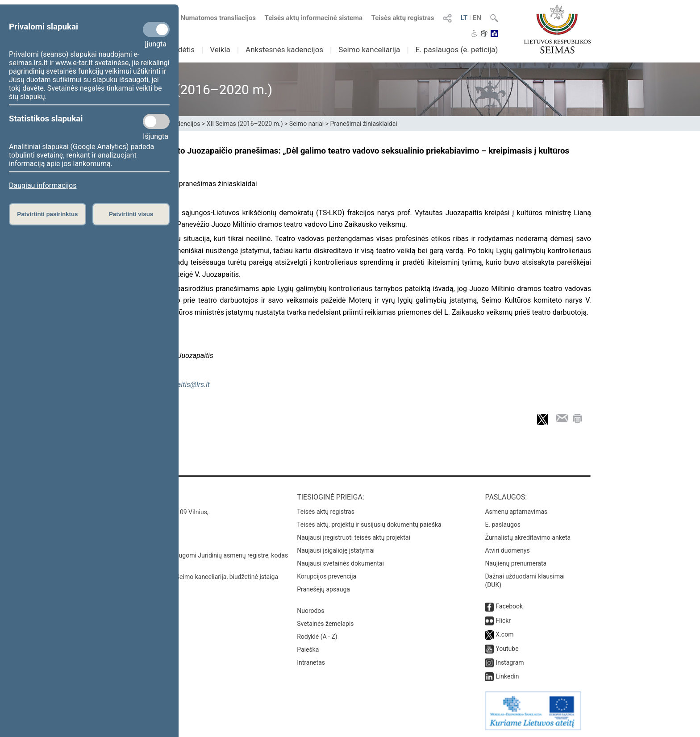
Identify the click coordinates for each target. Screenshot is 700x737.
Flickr (503, 620)
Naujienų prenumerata (516, 563)
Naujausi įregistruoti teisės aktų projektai (354, 537)
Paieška (308, 650)
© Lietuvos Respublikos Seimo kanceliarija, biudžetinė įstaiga (194, 577)
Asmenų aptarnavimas (516, 512)
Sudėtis (182, 50)
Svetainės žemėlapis (325, 624)
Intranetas (311, 662)
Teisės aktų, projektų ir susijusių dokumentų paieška (369, 525)
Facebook (509, 606)
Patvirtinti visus (131, 214)
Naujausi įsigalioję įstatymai (336, 550)
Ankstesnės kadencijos (284, 50)
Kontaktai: (129, 497)
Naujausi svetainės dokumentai (340, 563)
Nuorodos (310, 611)
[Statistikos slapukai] (156, 121)
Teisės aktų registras (403, 18)
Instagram (510, 662)
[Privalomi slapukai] (156, 29)
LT (464, 18)
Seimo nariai (306, 124)
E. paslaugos (503, 525)
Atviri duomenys (507, 550)
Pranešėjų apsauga (323, 589)
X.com (504, 634)
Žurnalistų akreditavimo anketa (528, 537)
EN (477, 18)
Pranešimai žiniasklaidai (363, 124)
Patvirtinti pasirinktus (47, 214)
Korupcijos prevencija (327, 576)
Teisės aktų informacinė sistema (314, 18)
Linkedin (507, 676)
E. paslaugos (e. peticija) (456, 50)
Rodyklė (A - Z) (317, 637)
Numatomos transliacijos (213, 18)
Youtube (507, 649)
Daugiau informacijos (43, 185)
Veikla (220, 50)
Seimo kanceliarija (369, 50)
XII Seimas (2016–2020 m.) (245, 124)
